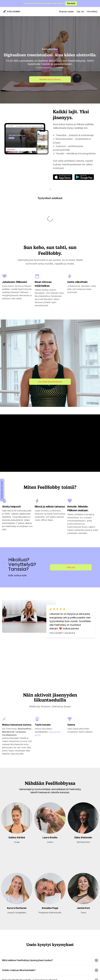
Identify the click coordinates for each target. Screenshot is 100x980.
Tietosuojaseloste (43, 973)
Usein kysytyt (58, 968)
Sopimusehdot (59, 973)
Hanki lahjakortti (43, 968)
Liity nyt (80, 11)
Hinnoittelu (92, 11)
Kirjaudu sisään (67, 11)
